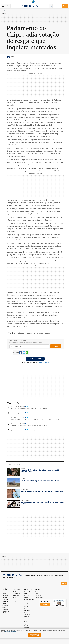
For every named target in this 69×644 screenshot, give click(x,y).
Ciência (26, 607)
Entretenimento (29, 626)
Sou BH (15, 603)
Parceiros (16, 596)
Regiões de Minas (27, 593)
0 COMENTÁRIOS (35, 359)
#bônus (48, 333)
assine (47, 362)
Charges (27, 603)
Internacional (9, 11)
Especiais (27, 597)
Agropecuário (28, 624)
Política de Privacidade (11, 632)
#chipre (40, 333)
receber (56, 346)
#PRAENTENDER (29, 599)
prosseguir (35, 635)
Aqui (15, 600)
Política (5, 594)
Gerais (4, 592)
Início (2, 11)
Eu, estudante (39, 597)
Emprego (27, 601)
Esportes (27, 616)
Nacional (5, 598)
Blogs (15, 598)
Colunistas (5, 605)
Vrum (15, 602)
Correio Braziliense (38, 595)
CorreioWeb (38, 592)
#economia (32, 333)
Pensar (26, 618)
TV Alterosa (17, 594)
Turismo (27, 605)
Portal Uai (16, 592)
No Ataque (27, 622)
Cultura (5, 607)
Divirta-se (27, 628)
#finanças (22, 333)
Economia (5, 596)
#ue (15, 333)
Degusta (27, 612)
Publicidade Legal (6, 612)
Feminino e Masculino (27, 610)
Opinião (26, 595)
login (41, 362)
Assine (65, 6)
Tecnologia (27, 614)
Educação (5, 609)
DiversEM (5, 602)
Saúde (4, 603)
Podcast (27, 620)
